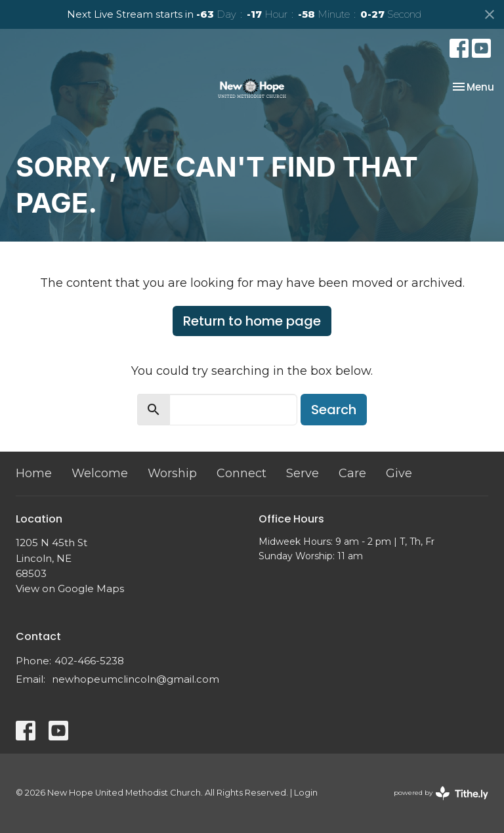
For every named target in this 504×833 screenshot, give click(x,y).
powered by (441, 793)
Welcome (100, 473)
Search (334, 410)
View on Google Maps (70, 588)
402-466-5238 (89, 661)
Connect (241, 473)
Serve (303, 473)
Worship (172, 473)
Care (352, 473)
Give (399, 473)
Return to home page (252, 321)
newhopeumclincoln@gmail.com (136, 679)
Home (34, 473)
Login (306, 793)
